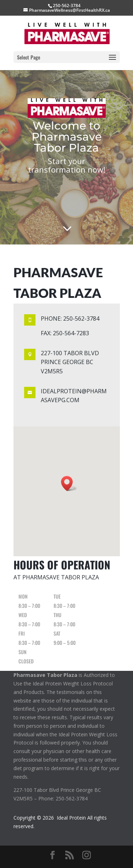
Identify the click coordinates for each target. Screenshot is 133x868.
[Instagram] (87, 855)
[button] (69, 483)
